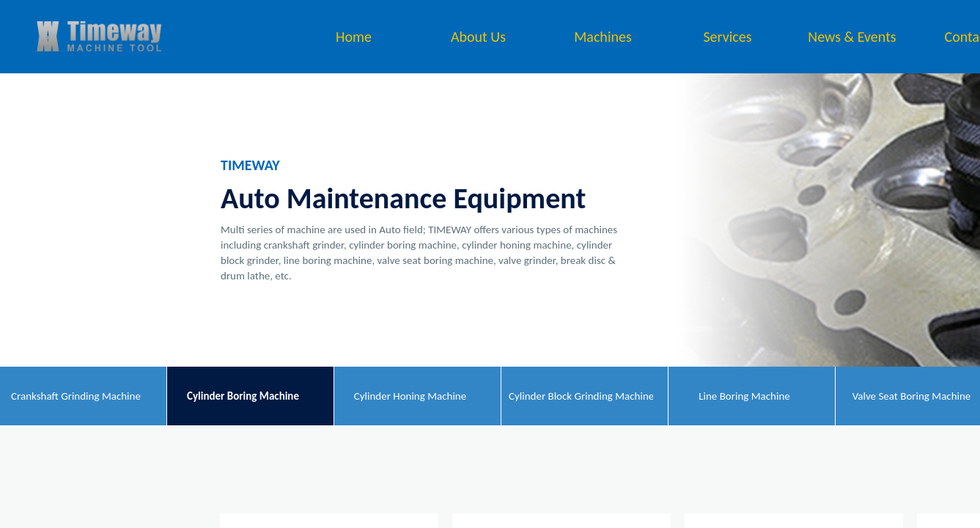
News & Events (852, 37)
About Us (478, 37)
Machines (603, 37)
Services (727, 37)
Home (354, 37)
